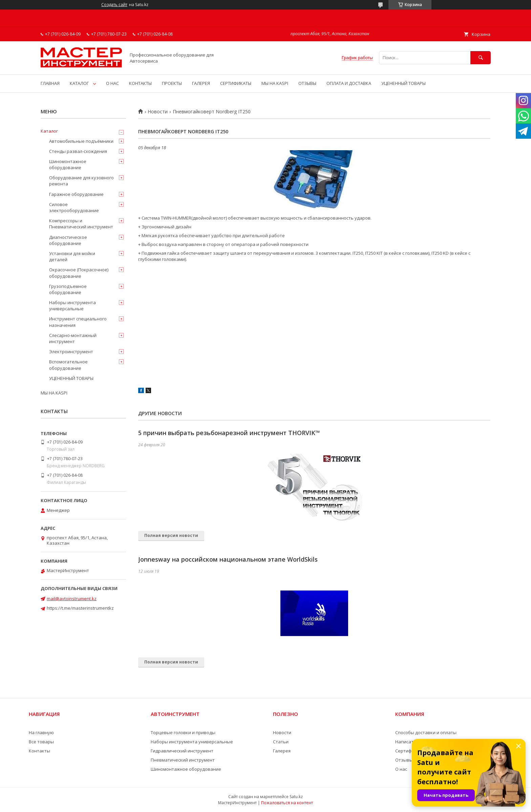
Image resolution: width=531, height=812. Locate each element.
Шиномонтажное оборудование (68, 164)
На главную (41, 732)
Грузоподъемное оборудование (68, 289)
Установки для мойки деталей (72, 256)
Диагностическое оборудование (68, 240)
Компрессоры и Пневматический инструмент (81, 224)
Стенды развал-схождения (78, 151)
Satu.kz (296, 797)
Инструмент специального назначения (78, 322)
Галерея (282, 751)
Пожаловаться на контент (287, 803)
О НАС (112, 83)
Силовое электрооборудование (74, 207)
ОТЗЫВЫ (307, 83)
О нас (401, 769)
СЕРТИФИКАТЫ (236, 83)
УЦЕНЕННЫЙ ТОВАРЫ (403, 83)
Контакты (39, 751)
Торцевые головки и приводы (183, 732)
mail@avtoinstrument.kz (72, 599)
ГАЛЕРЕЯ (201, 83)
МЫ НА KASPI (275, 83)
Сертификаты (410, 751)
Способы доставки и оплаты (426, 732)
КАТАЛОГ (79, 83)
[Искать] (481, 58)
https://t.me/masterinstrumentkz (80, 608)
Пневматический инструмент (183, 760)
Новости (158, 112)
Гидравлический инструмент (182, 751)
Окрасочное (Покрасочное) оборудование (79, 273)
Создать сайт (114, 5)
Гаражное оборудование (76, 194)
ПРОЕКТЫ (172, 83)
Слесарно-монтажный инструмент (73, 338)
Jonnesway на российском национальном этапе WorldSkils (228, 559)
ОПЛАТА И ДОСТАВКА (349, 83)
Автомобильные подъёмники (81, 141)
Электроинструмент (71, 352)
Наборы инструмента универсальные (72, 306)
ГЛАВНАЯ (50, 83)
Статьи (281, 742)
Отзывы (404, 760)
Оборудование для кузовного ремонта (81, 181)
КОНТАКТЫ (140, 83)
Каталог (49, 131)
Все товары (41, 742)
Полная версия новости (171, 535)
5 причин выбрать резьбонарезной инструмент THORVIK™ (229, 433)
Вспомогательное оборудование (68, 365)
